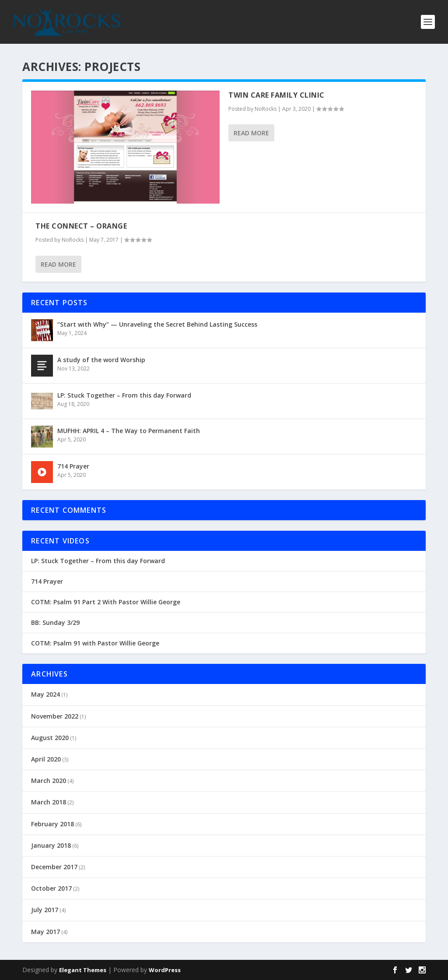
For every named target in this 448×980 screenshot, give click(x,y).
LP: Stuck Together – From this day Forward (124, 395)
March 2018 (49, 802)
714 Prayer (73, 466)
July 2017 (45, 910)
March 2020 (49, 781)
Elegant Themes (83, 970)
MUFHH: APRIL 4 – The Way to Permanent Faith (129, 431)
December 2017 (54, 867)
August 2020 (50, 738)
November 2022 (55, 716)
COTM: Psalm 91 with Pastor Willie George (95, 643)
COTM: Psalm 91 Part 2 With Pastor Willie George (106, 602)
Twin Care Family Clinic (276, 95)
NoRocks (266, 109)
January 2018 (51, 845)
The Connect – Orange (81, 226)
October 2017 (51, 888)
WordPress (165, 970)
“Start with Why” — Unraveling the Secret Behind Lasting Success (157, 324)
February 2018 (52, 824)
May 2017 (45, 932)
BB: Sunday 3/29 (55, 623)
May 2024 (45, 694)
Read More (251, 133)
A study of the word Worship (101, 360)
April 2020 (46, 759)
